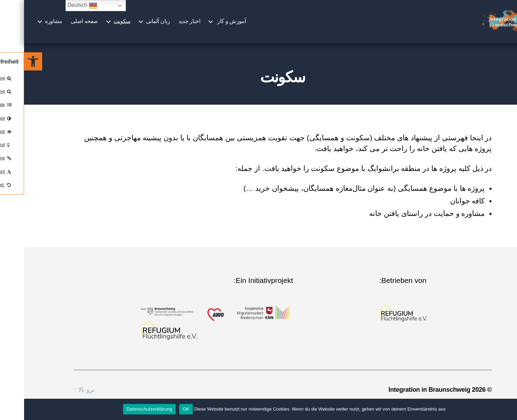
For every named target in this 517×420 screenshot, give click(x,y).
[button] (9, 61)
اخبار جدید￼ (165, 25)
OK (162, 409)
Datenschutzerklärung (125, 409)
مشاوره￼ (29, 25)
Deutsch (58, 6)
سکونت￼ (98, 25)
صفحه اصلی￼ (60, 25)
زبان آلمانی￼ (134, 25)
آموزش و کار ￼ (207, 25)
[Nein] (508, 409)
